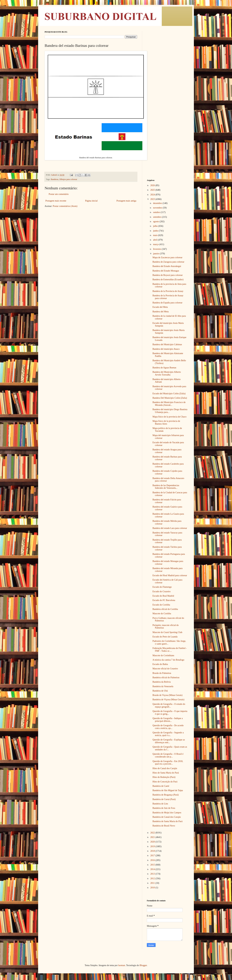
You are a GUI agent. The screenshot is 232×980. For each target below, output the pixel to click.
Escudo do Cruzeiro (162, 591)
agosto (156, 222)
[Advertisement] (167, 79)
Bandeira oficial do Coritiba (165, 609)
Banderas (55, 179)
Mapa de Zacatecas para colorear (167, 257)
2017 (153, 856)
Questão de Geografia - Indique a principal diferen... (168, 720)
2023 (153, 199)
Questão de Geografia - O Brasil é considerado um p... (168, 755)
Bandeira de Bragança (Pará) (166, 795)
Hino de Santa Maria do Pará (166, 773)
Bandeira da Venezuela (163, 686)
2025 (153, 190)
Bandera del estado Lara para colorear (170, 528)
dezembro (158, 203)
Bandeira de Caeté (161, 786)
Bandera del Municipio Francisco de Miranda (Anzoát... (169, 404)
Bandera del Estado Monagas (166, 271)
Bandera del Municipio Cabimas (167, 344)
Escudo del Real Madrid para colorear (170, 575)
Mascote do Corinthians (163, 655)
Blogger (143, 965)
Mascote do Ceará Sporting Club (167, 632)
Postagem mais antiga (126, 201)
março (156, 244)
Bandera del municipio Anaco (166, 349)
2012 (153, 879)
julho (156, 226)
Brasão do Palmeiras (162, 673)
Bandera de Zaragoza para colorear (168, 262)
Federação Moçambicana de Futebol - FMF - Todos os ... (170, 650)
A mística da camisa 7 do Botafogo (168, 660)
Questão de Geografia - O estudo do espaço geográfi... (169, 705)
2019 (153, 846)
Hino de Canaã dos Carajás (165, 768)
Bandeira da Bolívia (162, 682)
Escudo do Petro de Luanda (165, 637)
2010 (153, 888)
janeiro (156, 254)
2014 (153, 869)
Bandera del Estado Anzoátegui (167, 266)
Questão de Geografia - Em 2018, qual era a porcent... (168, 763)
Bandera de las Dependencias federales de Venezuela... (166, 487)
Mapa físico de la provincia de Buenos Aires (166, 422)
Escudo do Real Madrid (163, 596)
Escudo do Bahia (160, 664)
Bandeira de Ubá (160, 691)
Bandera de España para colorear (167, 303)
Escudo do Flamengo (162, 587)
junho (156, 231)
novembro (158, 208)
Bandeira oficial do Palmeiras (166, 677)
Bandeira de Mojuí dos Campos (167, 813)
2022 (153, 833)
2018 (153, 851)
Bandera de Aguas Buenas (164, 368)
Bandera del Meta (161, 312)
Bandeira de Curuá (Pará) (164, 799)
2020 (153, 842)
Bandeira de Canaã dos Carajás (167, 817)
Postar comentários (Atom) (65, 206)
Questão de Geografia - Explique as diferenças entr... (169, 741)
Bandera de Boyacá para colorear (168, 275)
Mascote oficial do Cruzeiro (165, 669)
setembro (157, 217)
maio (156, 235)
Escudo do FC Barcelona (164, 600)
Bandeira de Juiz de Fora (164, 808)
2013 (153, 874)
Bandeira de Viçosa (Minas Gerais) (168, 700)
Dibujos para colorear (68, 179)
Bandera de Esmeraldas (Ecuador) (168, 280)
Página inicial (91, 201)
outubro (157, 212)
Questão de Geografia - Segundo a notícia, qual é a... (168, 734)
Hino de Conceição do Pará (165, 782)
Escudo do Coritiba (161, 605)
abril (155, 240)
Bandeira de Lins (160, 804)
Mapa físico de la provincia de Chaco (169, 417)
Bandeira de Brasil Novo (164, 826)
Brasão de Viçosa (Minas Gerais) (168, 695)
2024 (153, 195)
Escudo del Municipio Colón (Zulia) (169, 394)
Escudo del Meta (160, 307)
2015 (153, 865)
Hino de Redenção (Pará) (164, 777)
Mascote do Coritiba (162, 614)
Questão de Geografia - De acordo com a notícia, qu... (168, 727)
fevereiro (157, 249)
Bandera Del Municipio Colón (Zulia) (170, 398)
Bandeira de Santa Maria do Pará (168, 821)
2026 (153, 185)
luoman (122, 965)
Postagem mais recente (56, 201)
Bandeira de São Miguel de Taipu (168, 790)
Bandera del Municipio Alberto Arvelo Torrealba (167, 373)
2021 (153, 837)
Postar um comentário (59, 194)
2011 (153, 883)
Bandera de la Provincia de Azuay (168, 291)
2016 (153, 860)
